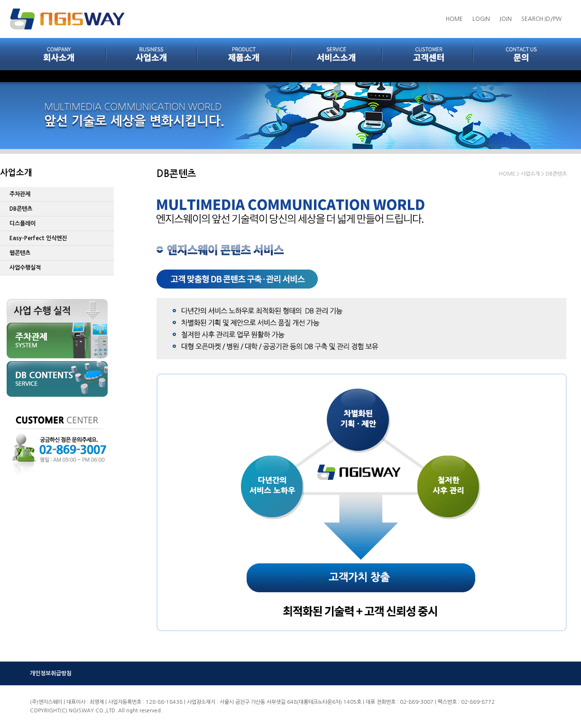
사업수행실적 (25, 268)
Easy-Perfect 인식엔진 (38, 238)
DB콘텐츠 (21, 209)
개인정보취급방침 (51, 673)
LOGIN (481, 19)
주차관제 (20, 194)
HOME (454, 19)
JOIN (506, 19)
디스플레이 (23, 224)
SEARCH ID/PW (541, 19)
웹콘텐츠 (20, 253)
